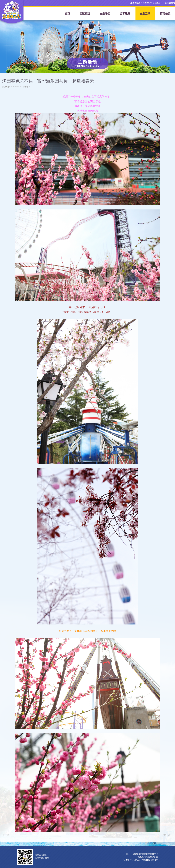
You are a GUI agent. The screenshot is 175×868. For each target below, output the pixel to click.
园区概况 (85, 14)
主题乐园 (105, 14)
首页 (68, 14)
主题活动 (145, 14)
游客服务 (125, 14)
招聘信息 (165, 14)
